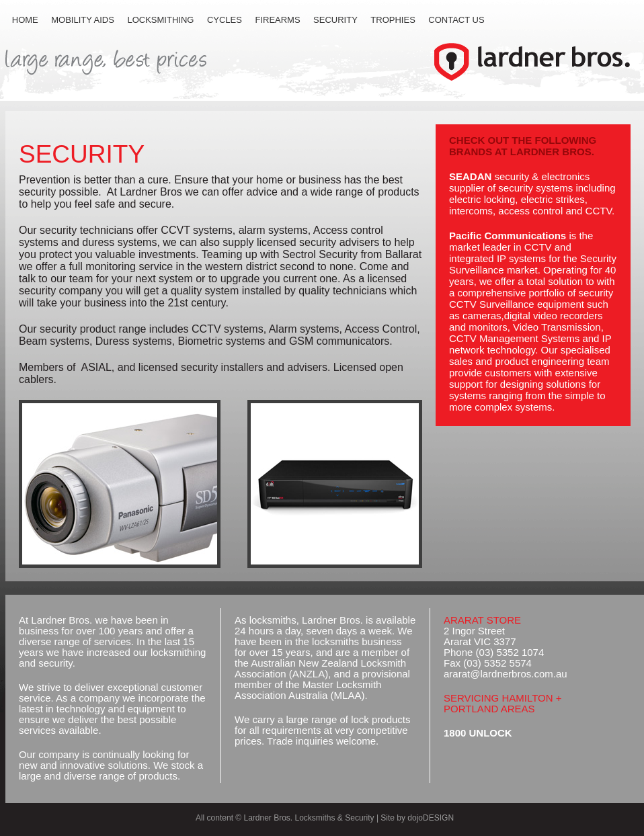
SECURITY (335, 20)
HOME (25, 20)
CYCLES (225, 20)
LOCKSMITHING (160, 20)
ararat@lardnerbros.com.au (506, 674)
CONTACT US (456, 20)
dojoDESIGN (431, 818)
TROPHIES (393, 20)
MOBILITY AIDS (83, 20)
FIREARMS (277, 20)
